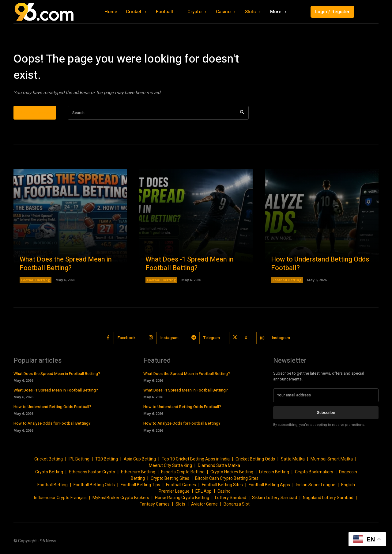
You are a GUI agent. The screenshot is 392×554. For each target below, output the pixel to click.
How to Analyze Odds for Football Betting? (52, 423)
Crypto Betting (49, 472)
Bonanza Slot (237, 504)
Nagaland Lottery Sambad (328, 498)
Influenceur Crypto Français (60, 498)
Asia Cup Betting (140, 459)
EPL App (204, 491)
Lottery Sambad (231, 498)
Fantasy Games (155, 504)
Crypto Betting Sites (170, 478)
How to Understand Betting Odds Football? (320, 264)
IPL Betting (79, 459)
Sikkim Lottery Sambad (275, 498)
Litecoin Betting (274, 472)
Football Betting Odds (94, 485)
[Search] (242, 113)
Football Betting (36, 280)
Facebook (127, 338)
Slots (180, 504)
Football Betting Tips (140, 485)
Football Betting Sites (222, 485)
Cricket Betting (49, 459)
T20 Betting (107, 459)
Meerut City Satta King (170, 465)
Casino (224, 491)
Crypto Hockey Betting (232, 472)
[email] (326, 395)
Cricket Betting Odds (255, 459)
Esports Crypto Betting (183, 472)
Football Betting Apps (269, 485)
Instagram (170, 338)
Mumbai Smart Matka (332, 459)
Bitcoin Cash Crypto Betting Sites (227, 478)
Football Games (181, 485)
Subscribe (326, 412)
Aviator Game (204, 504)
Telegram (212, 338)
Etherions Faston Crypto (92, 472)
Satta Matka (293, 459)
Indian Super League (316, 485)
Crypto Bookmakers (314, 472)
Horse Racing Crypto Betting (182, 498)
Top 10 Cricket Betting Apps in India (196, 459)
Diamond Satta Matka (219, 465)
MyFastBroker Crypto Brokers (121, 498)
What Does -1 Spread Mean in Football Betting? (190, 264)
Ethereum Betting (138, 472)
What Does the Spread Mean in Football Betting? (66, 264)
